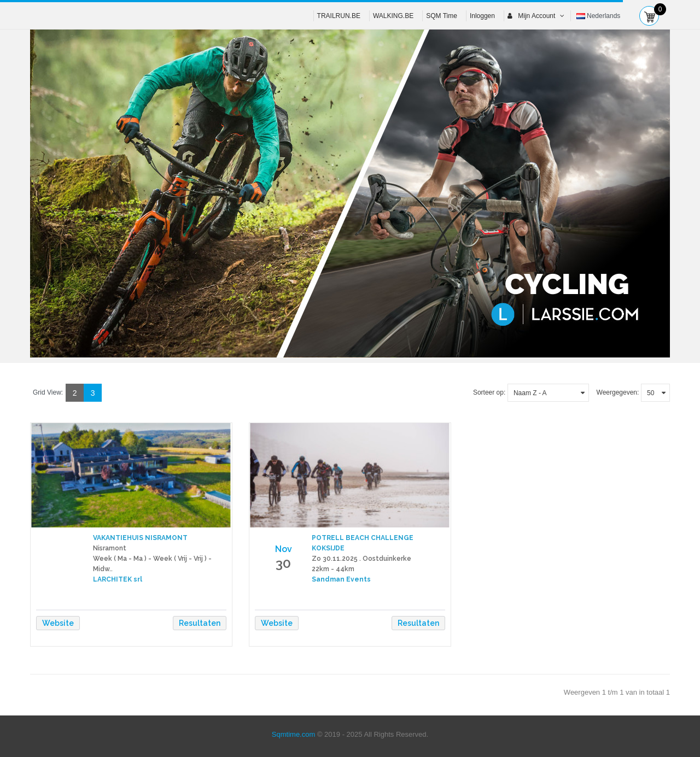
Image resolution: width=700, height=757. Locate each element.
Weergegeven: (618, 392)
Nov (284, 549)
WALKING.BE (393, 16)
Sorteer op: (489, 392)
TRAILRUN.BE (339, 16)
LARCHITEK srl (118, 579)
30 (283, 563)
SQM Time (442, 16)
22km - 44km (333, 569)
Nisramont (110, 548)
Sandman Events (341, 579)
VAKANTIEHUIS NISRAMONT (140, 538)
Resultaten (200, 623)
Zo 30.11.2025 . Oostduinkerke (361, 559)
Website (58, 623)
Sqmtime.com (293, 734)
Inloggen (482, 16)
